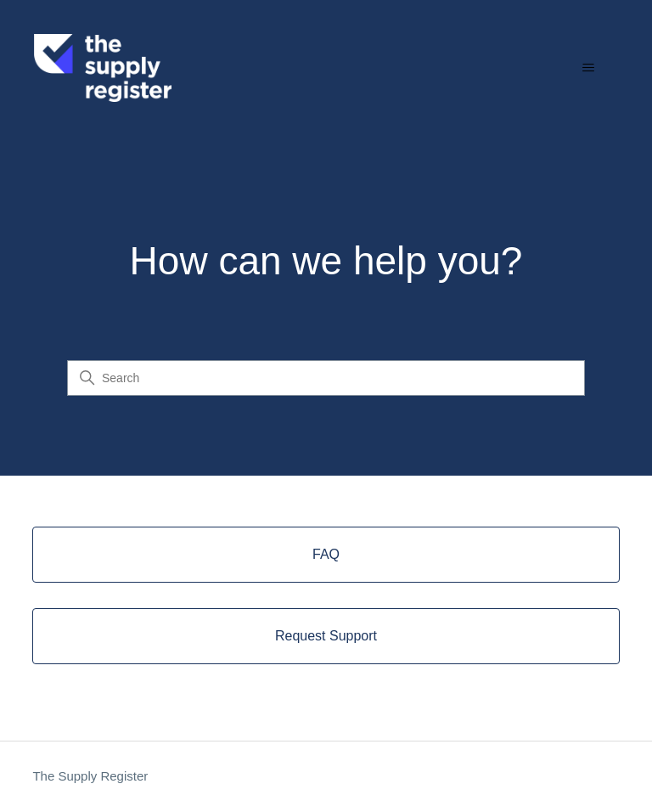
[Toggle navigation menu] (588, 68)
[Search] (326, 378)
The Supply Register (90, 776)
